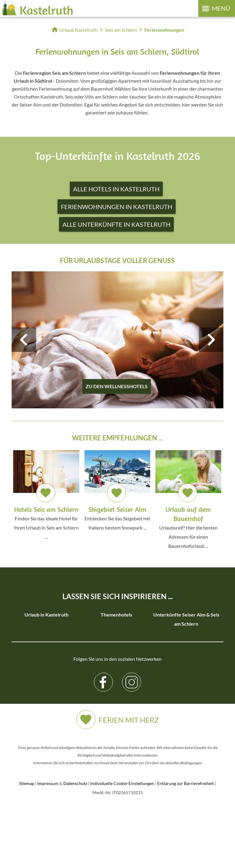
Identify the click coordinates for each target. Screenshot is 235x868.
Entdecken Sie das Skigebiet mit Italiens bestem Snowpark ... (117, 490)
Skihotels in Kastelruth (117, 642)
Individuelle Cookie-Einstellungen (122, 847)
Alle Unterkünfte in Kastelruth (116, 224)
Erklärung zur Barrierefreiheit (186, 847)
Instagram (132, 741)
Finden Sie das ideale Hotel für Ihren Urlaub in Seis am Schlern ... (46, 495)
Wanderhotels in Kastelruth (116, 633)
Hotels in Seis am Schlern (186, 660)
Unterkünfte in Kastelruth (47, 624)
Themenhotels (116, 615)
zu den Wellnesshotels (117, 386)
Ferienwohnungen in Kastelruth (117, 207)
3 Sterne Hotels (47, 660)
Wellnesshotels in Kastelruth (116, 651)
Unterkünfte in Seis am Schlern (186, 688)
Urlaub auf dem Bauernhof (47, 651)
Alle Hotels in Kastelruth (116, 189)
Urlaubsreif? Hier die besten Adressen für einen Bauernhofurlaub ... (188, 499)
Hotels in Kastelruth (47, 633)
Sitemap (27, 847)
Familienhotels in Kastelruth (116, 624)
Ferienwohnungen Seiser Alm (186, 642)
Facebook (104, 741)
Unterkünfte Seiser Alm (186, 651)
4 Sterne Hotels (47, 669)
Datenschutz (75, 847)
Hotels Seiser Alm (186, 633)
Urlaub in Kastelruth (47, 615)
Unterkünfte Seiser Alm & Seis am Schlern (186, 619)
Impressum (48, 847)
